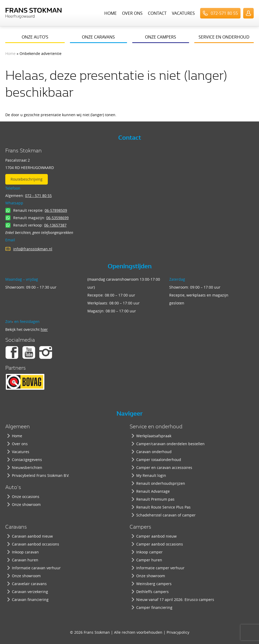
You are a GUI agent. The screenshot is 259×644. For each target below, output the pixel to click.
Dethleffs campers (152, 592)
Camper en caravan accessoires (164, 467)
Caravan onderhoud (154, 452)
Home (110, 13)
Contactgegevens (27, 460)
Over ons (132, 13)
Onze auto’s (35, 37)
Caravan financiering (30, 600)
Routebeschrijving (27, 179)
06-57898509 (56, 210)
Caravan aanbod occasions (36, 544)
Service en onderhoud (224, 37)
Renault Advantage (153, 491)
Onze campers (161, 37)
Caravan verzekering (30, 592)
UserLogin (248, 13)
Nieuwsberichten (27, 467)
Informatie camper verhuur (160, 568)
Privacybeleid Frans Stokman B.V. (41, 475)
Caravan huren (25, 560)
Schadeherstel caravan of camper (166, 515)
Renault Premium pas (155, 499)
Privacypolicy (178, 632)
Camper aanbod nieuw (156, 536)
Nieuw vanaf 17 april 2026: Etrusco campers (175, 600)
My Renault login (151, 475)
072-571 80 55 (224, 13)
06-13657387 (55, 225)
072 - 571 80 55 (38, 196)
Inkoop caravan (25, 552)
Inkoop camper (149, 552)
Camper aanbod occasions (160, 544)
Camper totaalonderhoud (159, 460)
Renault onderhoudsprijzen (161, 483)
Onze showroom (26, 504)
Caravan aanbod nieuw (32, 536)
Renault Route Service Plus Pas (163, 507)
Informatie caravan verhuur (36, 568)
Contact (157, 13)
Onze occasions (26, 497)
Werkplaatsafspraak (154, 436)
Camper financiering (154, 607)
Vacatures (183, 13)
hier (44, 329)
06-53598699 (57, 218)
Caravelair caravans (29, 584)
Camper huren (149, 560)
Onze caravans (98, 37)
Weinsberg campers (154, 584)
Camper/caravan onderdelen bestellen (170, 444)
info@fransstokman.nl (33, 249)
